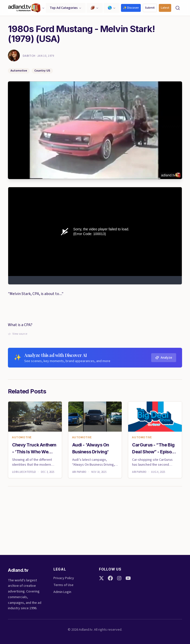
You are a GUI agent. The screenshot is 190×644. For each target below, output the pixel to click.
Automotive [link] (22, 438)
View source (18, 334)
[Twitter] (101, 578)
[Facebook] (110, 578)
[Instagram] (119, 578)
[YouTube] (128, 578)
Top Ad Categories (66, 8)
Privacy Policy (64, 578)
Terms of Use (63, 585)
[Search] (178, 8)
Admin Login (62, 592)
